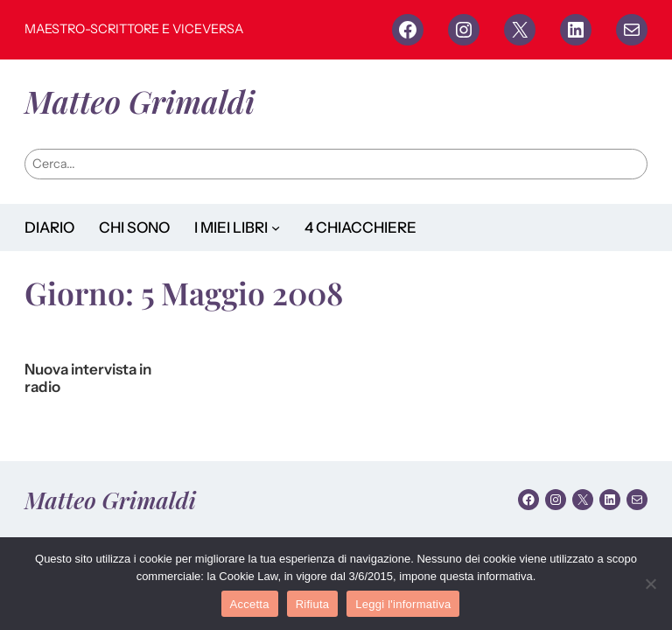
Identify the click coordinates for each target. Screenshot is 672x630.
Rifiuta (313, 604)
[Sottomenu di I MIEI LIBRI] (276, 227)
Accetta (250, 604)
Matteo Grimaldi (140, 101)
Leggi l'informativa (403, 604)
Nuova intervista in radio (88, 378)
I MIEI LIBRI (231, 227)
